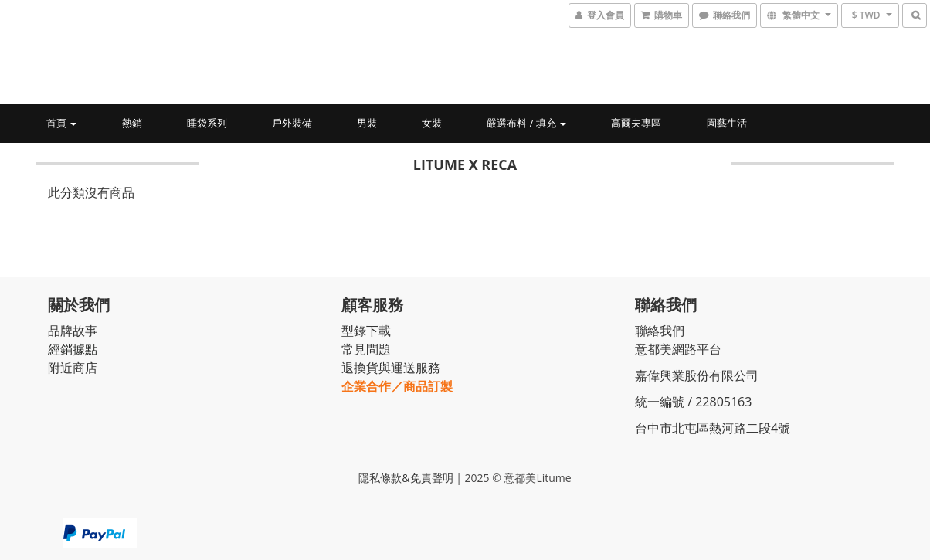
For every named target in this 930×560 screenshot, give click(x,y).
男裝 (367, 123)
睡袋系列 (207, 123)
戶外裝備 (292, 123)
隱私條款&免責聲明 (406, 478)
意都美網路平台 (678, 349)
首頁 (61, 123)
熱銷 (132, 123)
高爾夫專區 (636, 123)
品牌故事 (73, 331)
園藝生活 (727, 123)
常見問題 (366, 349)
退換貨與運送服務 (391, 368)
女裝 (432, 123)
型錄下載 (366, 331)
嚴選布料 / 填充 (526, 123)
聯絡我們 (660, 331)
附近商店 (73, 368)
